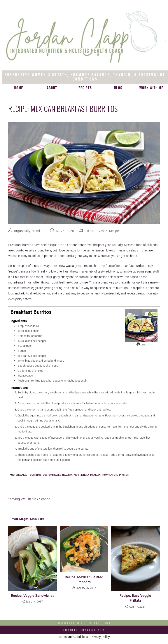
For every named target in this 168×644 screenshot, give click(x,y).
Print (141, 344)
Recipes (85, 88)
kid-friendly (81, 475)
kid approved (94, 231)
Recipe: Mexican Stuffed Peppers (84, 580)
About (52, 88)
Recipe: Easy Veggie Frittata (135, 598)
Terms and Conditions (73, 637)
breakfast (22, 475)
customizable (52, 475)
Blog (118, 88)
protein (124, 475)
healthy (67, 475)
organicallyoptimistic (30, 231)
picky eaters (110, 475)
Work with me (151, 88)
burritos (36, 475)
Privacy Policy (100, 637)
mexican (95, 475)
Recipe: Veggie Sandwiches (33, 596)
